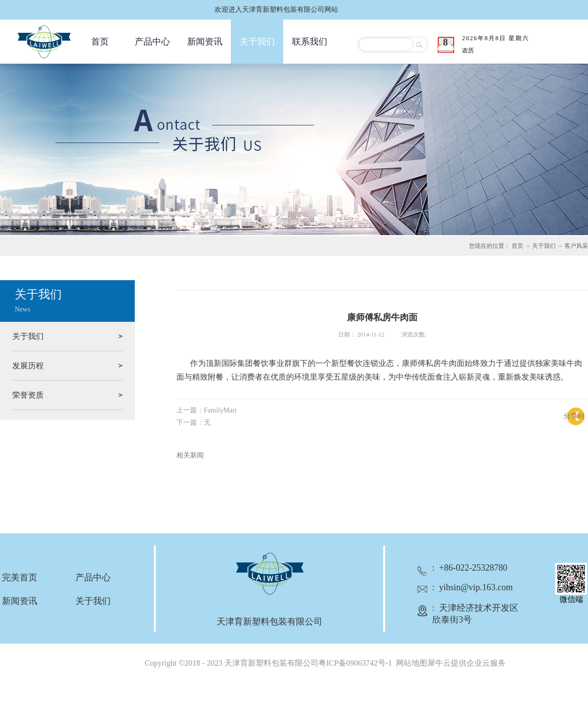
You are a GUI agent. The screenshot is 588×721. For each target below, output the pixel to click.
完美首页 (20, 577)
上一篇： (207, 410)
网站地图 (410, 663)
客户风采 (576, 246)
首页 (100, 42)
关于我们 (544, 246)
